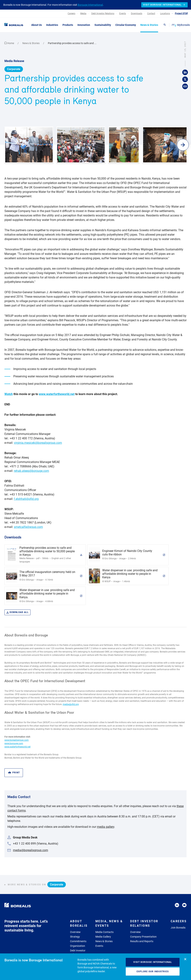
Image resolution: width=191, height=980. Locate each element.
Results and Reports (142, 941)
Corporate (14, 69)
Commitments (78, 941)
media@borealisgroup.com (31, 850)
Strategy (75, 937)
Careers (179, 921)
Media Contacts (104, 932)
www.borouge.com (14, 743)
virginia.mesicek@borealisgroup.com (38, 443)
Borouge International (90, 5)
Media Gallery (103, 937)
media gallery (106, 827)
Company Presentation (143, 937)
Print (14, 773)
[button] (183, 145)
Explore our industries (153, 972)
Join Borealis (178, 928)
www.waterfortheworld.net (57, 394)
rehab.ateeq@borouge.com (31, 471)
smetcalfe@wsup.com (28, 527)
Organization (78, 946)
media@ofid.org (71, 704)
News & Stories (31, 43)
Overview (75, 932)
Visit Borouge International (153, 962)
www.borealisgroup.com (17, 740)
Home (10, 43)
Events (99, 946)
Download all (17, 612)
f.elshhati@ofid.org (26, 499)
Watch (9, 394)
